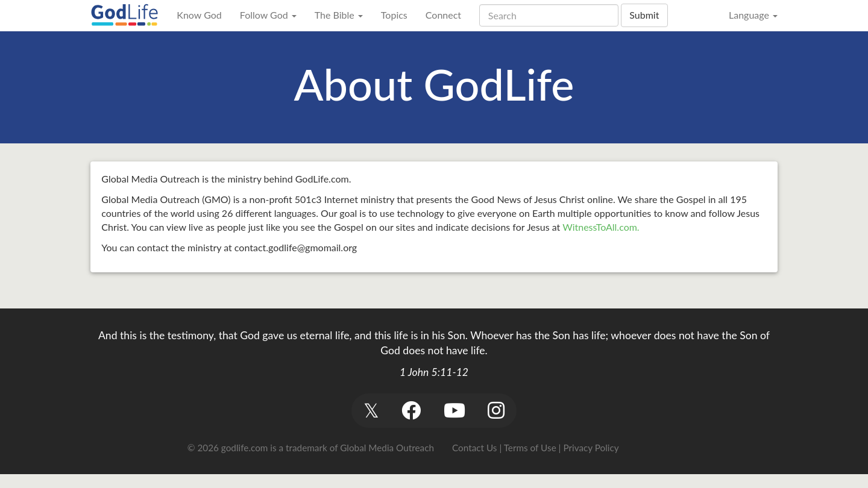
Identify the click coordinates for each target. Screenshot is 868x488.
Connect (443, 15)
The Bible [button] (339, 15)
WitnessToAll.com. (601, 227)
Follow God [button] (268, 15)
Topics (394, 15)
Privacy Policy (591, 448)
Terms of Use (530, 448)
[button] (371, 411)
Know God (199, 15)
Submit (644, 15)
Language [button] (753, 15)
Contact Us (474, 448)
